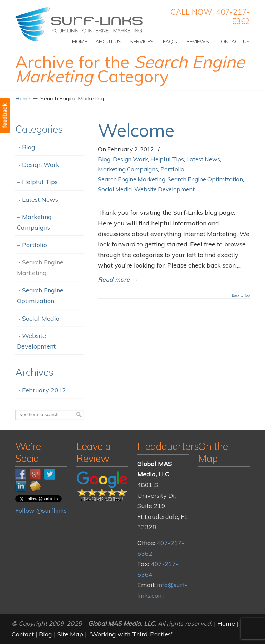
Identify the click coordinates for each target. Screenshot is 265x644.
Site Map (70, 634)
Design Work (130, 159)
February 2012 (44, 390)
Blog (104, 159)
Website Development (164, 189)
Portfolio (172, 169)
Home (23, 98)
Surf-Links (80, 24)
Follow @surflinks (41, 510)
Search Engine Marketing (132, 179)
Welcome (136, 130)
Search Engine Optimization (205, 179)
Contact (23, 634)
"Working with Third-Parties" (131, 634)
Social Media (115, 189)
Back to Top (241, 296)
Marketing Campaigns (128, 169)
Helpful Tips (167, 159)
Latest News (203, 159)
